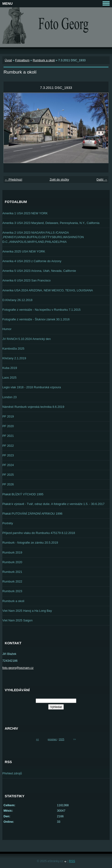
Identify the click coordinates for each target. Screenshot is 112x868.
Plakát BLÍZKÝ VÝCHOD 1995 (23, 494)
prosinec (52, 739)
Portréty (8, 523)
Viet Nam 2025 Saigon (17, 620)
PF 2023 (8, 455)
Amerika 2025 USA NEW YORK (24, 251)
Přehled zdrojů (12, 773)
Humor (7, 329)
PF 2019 (8, 416)
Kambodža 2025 (13, 349)
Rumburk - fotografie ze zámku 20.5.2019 (30, 543)
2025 (62, 739)
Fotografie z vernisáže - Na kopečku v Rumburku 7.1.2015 (41, 310)
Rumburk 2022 (12, 581)
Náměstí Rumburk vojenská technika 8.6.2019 (33, 407)
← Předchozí (13, 180)
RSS (72, 861)
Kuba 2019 (10, 368)
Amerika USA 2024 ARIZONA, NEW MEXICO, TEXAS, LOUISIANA (48, 290)
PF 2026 (8, 484)
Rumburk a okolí (44, 60)
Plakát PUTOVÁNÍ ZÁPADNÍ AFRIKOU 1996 (32, 514)
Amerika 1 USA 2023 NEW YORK (25, 213)
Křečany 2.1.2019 (14, 358)
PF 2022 (8, 446)
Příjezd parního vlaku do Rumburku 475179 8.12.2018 (39, 533)
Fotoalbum (22, 60)
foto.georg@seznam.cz (18, 668)
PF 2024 (8, 465)
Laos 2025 (9, 378)
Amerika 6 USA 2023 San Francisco (26, 280)
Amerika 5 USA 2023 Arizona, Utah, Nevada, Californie (39, 271)
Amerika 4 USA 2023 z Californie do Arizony (32, 261)
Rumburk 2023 (12, 591)
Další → (102, 180)
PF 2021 (8, 436)
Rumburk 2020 (12, 562)
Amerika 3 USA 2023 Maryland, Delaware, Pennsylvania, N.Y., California (51, 223)
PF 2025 (8, 475)
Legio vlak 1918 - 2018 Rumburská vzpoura (32, 387)
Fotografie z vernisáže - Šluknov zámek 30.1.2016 (36, 319)
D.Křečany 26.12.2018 (17, 300)
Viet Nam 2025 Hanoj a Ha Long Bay (27, 611)
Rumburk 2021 (12, 572)
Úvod (8, 60)
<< (38, 739)
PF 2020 (8, 426)
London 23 (10, 397)
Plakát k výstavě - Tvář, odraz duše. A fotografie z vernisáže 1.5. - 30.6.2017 (53, 504)
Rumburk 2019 (12, 552)
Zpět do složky (59, 180)
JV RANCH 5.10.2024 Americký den (27, 339)
